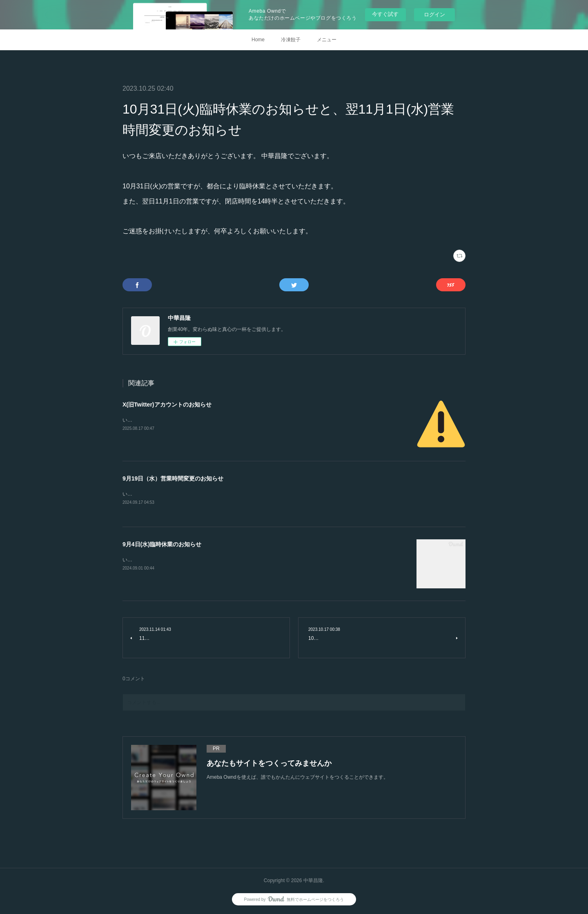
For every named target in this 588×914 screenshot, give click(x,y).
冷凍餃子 (291, 40)
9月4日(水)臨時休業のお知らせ (162, 545)
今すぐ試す (385, 14)
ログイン (434, 15)
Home (258, 40)
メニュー (327, 40)
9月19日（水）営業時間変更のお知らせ (173, 478)
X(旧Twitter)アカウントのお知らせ (167, 404)
